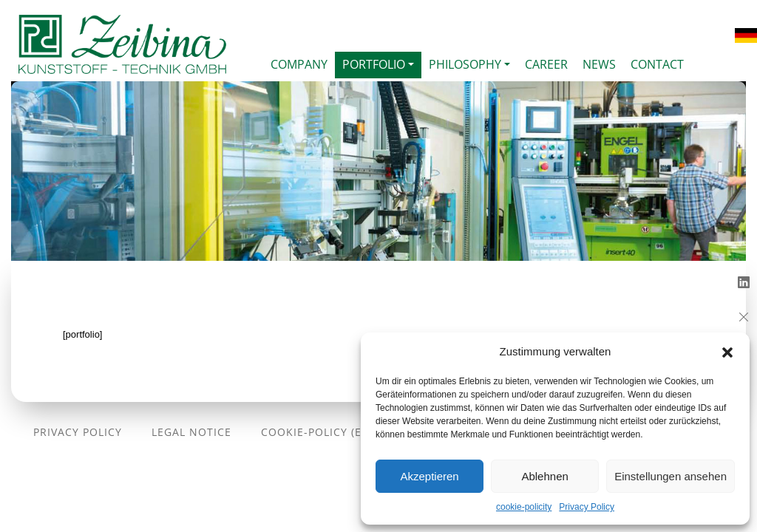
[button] (727, 352)
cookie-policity (524, 507)
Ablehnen (544, 476)
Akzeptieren (429, 476)
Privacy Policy (587, 507)
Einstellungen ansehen (671, 476)
